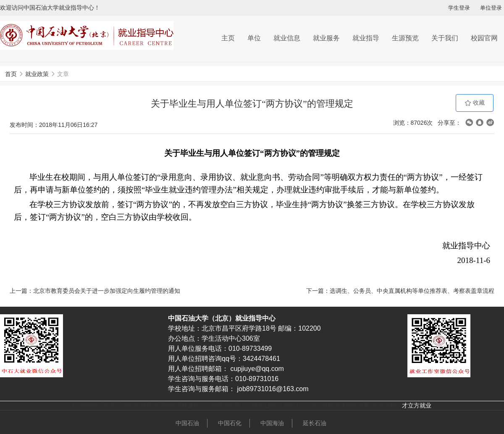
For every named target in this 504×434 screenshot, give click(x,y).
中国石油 (187, 423)
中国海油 (272, 423)
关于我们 (445, 38)
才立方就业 (417, 405)
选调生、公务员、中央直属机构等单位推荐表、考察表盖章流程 (412, 291)
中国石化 (230, 423)
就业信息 (287, 38)
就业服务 (326, 38)
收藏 (475, 103)
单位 (254, 38)
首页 (11, 74)
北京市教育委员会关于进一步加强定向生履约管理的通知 (107, 291)
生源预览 (405, 38)
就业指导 (366, 38)
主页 (228, 38)
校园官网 (484, 38)
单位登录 (491, 8)
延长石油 (315, 423)
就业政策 (37, 74)
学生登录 (459, 8)
